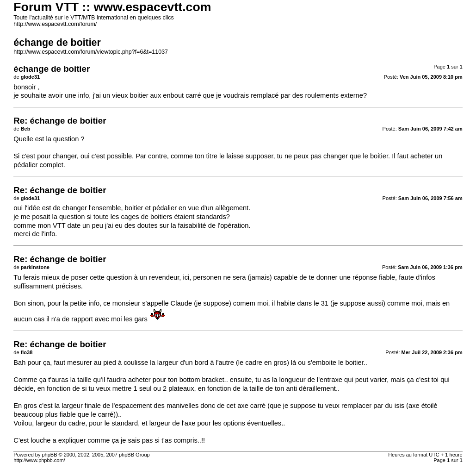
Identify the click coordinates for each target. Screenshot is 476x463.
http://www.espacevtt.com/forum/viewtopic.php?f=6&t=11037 (91, 52)
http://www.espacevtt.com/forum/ (55, 24)
